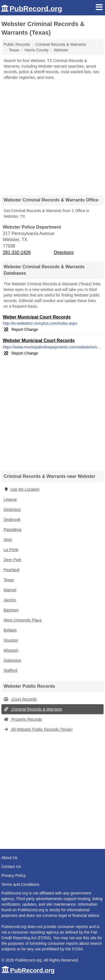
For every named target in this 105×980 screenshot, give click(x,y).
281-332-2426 (17, 252)
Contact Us (11, 867)
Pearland (11, 570)
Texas (9, 580)
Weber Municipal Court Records (37, 317)
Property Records (23, 719)
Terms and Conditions (20, 884)
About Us (10, 858)
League (10, 499)
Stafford (11, 670)
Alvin (8, 540)
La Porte (11, 550)
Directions (64, 252)
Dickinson (12, 509)
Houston (11, 640)
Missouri (11, 650)
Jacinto (10, 600)
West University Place (23, 620)
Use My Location (22, 489)
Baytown (11, 610)
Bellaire (10, 630)
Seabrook (12, 519)
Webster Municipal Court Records (39, 340)
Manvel (10, 590)
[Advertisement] (53, 135)
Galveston (12, 660)
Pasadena (12, 530)
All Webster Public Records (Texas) (38, 729)
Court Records (20, 699)
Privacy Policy (14, 875)
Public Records (17, 44)
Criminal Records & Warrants (33, 709)
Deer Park (12, 560)
